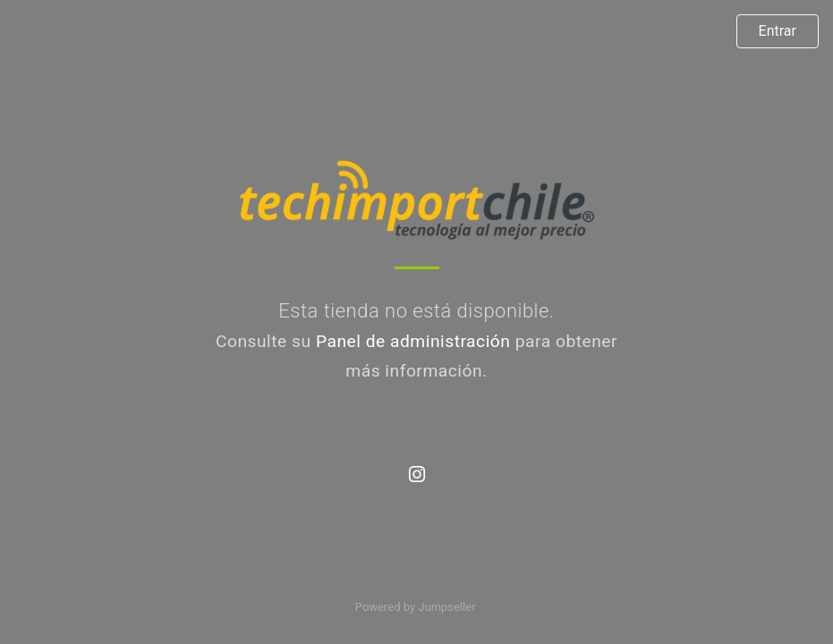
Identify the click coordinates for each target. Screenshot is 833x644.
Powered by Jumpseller (415, 607)
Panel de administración (413, 341)
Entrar (778, 31)
